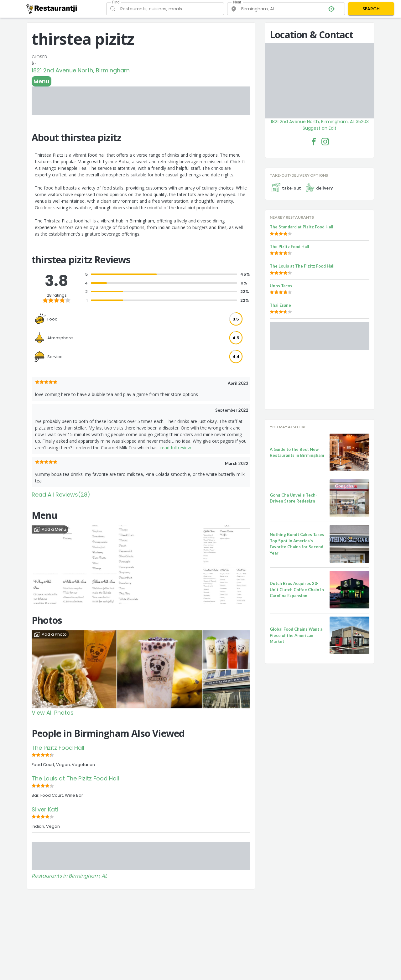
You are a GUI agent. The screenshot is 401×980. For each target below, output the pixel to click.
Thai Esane (280, 305)
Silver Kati (45, 809)
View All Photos (53, 713)
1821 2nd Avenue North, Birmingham (81, 70)
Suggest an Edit (320, 128)
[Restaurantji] (52, 8)
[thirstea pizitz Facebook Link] (314, 142)
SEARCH (371, 9)
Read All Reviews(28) (61, 495)
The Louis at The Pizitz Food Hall (75, 778)
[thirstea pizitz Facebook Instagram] (325, 142)
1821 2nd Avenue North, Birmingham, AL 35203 (320, 122)
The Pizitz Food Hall (58, 748)
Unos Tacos (281, 286)
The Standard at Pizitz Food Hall (302, 227)
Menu (42, 81)
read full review (176, 448)
